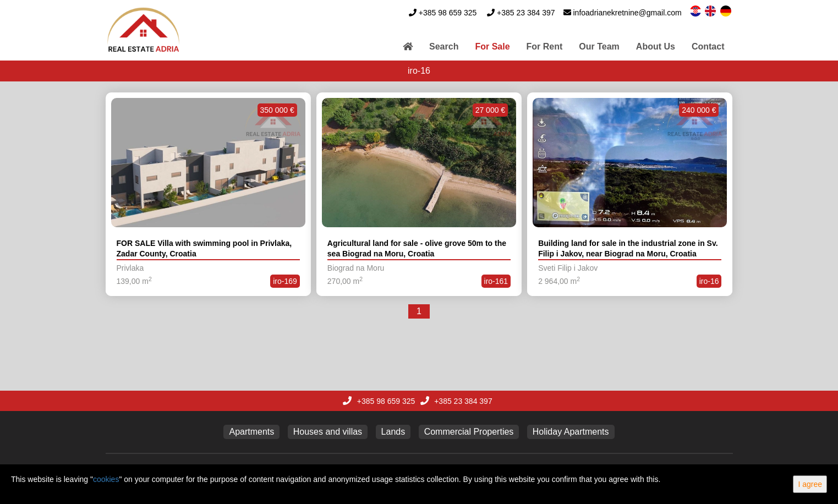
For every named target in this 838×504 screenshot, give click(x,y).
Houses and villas (328, 432)
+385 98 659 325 (448, 13)
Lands (393, 432)
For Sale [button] (492, 46)
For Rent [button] (545, 46)
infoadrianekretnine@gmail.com (628, 13)
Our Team (599, 46)
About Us (656, 46)
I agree (810, 484)
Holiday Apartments (571, 432)
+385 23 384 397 (526, 13)
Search (444, 46)
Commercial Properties (469, 432)
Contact (708, 46)
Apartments (251, 432)
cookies (106, 479)
